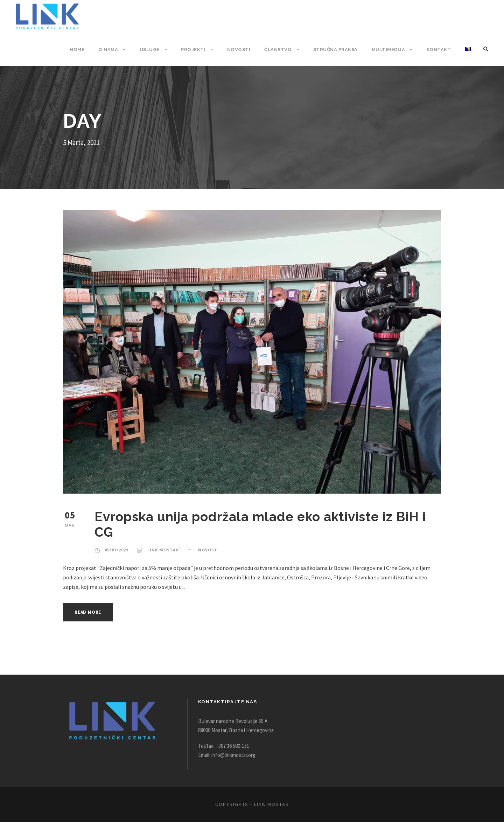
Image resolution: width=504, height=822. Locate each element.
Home (81, 50)
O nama (112, 50)
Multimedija (390, 50)
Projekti (197, 50)
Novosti (241, 50)
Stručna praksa (337, 50)
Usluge (153, 50)
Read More (90, 612)
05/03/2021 (116, 550)
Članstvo (280, 50)
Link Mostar (162, 550)
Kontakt (439, 50)
